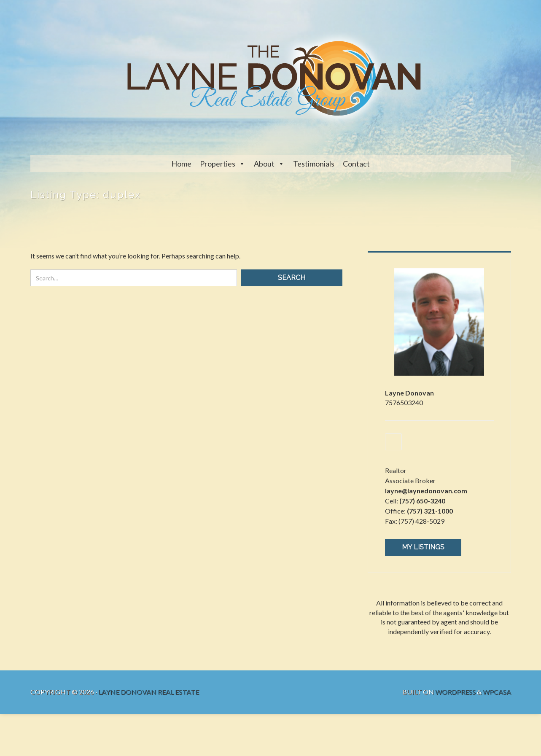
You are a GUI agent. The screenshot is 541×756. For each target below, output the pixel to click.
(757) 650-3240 (422, 501)
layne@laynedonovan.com (426, 491)
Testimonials (314, 164)
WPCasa (497, 692)
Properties (218, 164)
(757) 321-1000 (430, 511)
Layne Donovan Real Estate (149, 692)
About (264, 164)
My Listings (423, 547)
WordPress (455, 692)
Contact (356, 164)
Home (181, 164)
